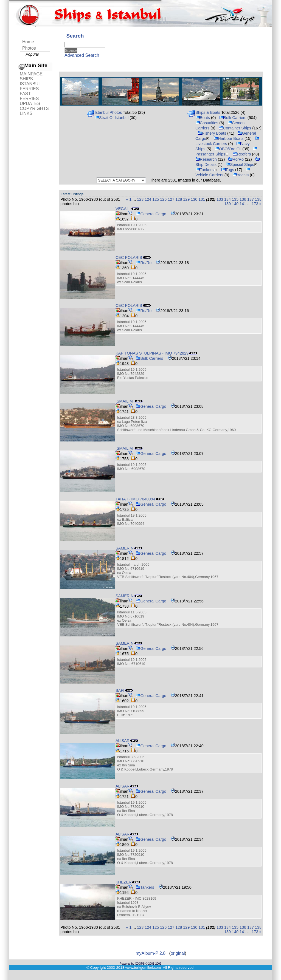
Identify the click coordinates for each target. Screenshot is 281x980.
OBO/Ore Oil (228, 149)
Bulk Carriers (233, 118)
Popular (32, 54)
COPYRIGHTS (34, 108)
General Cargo (151, 214)
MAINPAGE (31, 74)
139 (227, 204)
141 (243, 204)
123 (140, 199)
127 (171, 199)
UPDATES (30, 104)
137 (251, 199)
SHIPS (26, 79)
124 (148, 199)
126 (163, 199)
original (178, 953)
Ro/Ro (236, 159)
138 (258, 199)
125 (156, 199)
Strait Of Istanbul (112, 118)
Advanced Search (82, 55)
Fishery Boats (212, 133)
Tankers (206, 170)
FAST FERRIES (29, 96)
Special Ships (242, 165)
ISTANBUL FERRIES (30, 86)
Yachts (241, 175)
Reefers (242, 154)
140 (235, 204)
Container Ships (235, 128)
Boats (203, 118)
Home (28, 42)
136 (243, 199)
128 (179, 199)
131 (202, 199)
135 (235, 199)
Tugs (228, 170)
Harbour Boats (228, 138)
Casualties (207, 123)
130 (194, 199)
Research (206, 159)
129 (186, 199)
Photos (29, 48)
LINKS (26, 113)
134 (227, 199)
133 (220, 199)
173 (255, 204)
